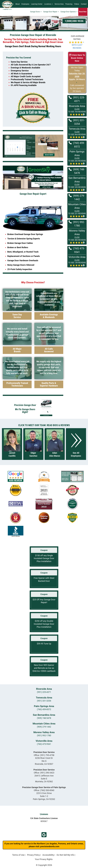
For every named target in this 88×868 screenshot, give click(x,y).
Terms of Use (18, 855)
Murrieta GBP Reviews (44, 835)
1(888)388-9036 (74, 21)
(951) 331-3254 (77, 122)
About (17, 4)
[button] (77, 110)
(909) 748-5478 (77, 171)
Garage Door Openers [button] (69, 12)
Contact (84, 4)
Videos (77, 4)
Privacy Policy (33, 855)
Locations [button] (49, 4)
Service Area (59, 4)
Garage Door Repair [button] (51, 12)
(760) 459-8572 (77, 145)
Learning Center (37, 4)
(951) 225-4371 (77, 99)
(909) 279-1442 (77, 197)
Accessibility (48, 855)
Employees (25, 4)
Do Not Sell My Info (65, 855)
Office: (44, 755)
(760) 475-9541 (77, 250)
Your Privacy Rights (44, 859)
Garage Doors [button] (36, 12)
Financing (69, 4)
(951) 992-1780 (77, 224)
